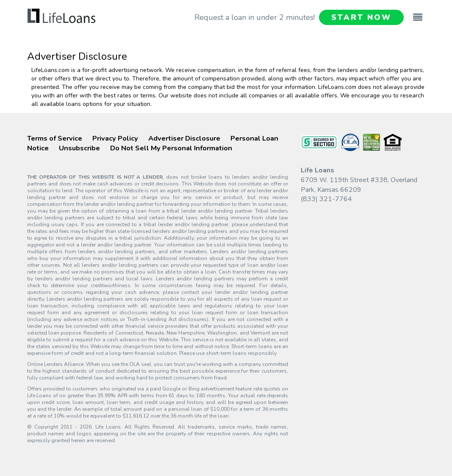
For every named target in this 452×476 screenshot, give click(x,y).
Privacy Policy (115, 138)
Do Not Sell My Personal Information (171, 148)
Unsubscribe (79, 148)
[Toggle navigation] (418, 13)
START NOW (361, 17)
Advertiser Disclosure (184, 138)
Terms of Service (55, 138)
